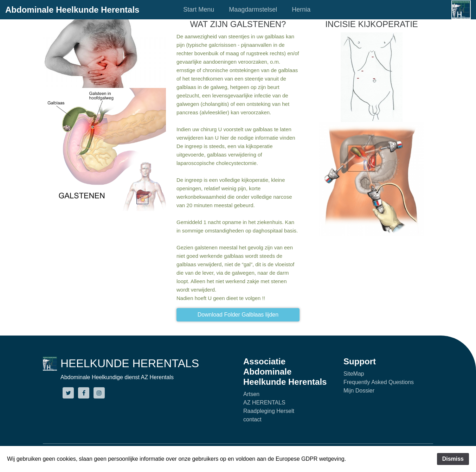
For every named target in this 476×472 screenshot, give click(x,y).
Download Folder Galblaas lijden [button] (238, 315)
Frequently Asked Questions (379, 382)
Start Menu (199, 9)
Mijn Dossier (359, 391)
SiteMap (354, 374)
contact (252, 419)
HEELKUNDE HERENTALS (130, 363)
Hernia (301, 9)
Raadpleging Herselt (269, 411)
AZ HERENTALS (264, 403)
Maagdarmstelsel (253, 9)
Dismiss (453, 459)
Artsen (251, 394)
